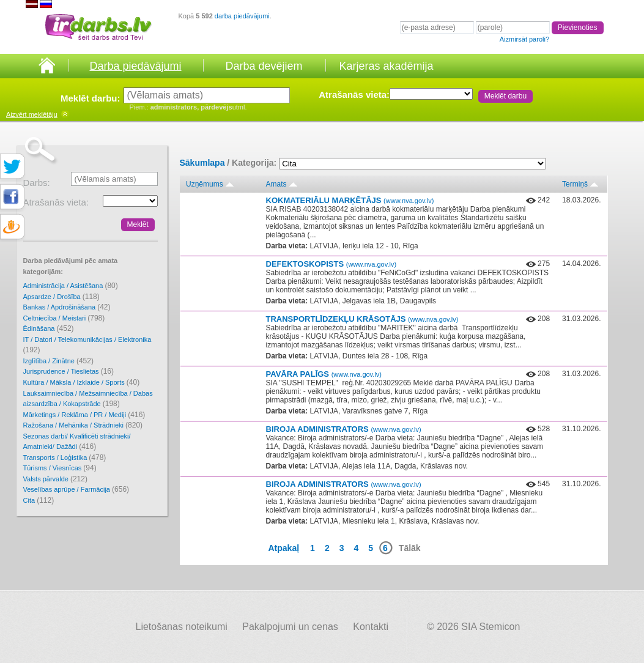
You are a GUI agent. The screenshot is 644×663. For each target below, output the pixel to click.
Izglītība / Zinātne (58, 361)
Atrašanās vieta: (354, 94)
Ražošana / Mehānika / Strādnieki (83, 425)
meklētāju (32, 114)
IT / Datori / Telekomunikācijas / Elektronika (87, 345)
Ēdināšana (49, 328)
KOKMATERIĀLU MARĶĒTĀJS (350, 200)
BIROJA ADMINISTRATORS (344, 429)
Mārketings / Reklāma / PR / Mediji (84, 415)
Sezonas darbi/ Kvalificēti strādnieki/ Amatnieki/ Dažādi (77, 442)
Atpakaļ (284, 548)
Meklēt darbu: (91, 98)
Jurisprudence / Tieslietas (69, 371)
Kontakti (371, 627)
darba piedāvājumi (242, 16)
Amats (276, 184)
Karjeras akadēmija (386, 66)
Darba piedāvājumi (135, 66)
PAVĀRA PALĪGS (324, 374)
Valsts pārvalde (55, 479)
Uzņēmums (205, 184)
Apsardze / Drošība (61, 297)
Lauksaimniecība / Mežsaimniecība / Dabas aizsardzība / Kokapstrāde (88, 399)
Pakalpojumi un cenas (290, 627)
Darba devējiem (264, 66)
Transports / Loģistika (65, 457)
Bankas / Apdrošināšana (67, 307)
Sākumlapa (202, 163)
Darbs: (37, 183)
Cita (39, 500)
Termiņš (575, 184)
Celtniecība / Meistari (64, 318)
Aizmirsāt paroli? (524, 39)
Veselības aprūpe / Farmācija (76, 489)
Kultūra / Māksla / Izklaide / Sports (82, 382)
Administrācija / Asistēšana (71, 286)
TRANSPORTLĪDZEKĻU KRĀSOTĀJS (362, 319)
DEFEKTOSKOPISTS (331, 264)
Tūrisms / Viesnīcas (60, 468)
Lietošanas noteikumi (182, 627)
